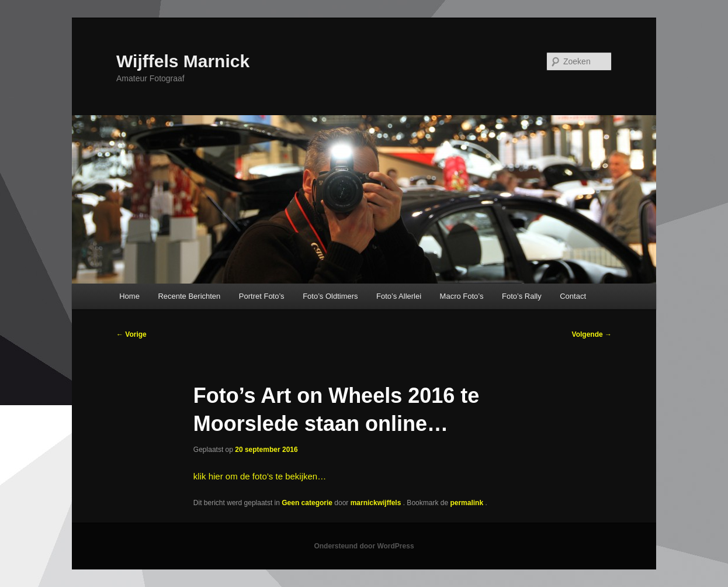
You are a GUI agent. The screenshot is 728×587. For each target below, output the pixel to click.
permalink (467, 503)
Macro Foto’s (462, 296)
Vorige (131, 334)
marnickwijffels (377, 503)
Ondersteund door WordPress (364, 546)
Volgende (592, 334)
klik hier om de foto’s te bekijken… (260, 476)
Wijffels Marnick (183, 61)
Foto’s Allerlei (399, 296)
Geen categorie (307, 503)
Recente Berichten (189, 296)
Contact (573, 296)
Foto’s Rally (522, 296)
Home (129, 296)
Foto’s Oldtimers (330, 296)
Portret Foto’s (262, 296)
